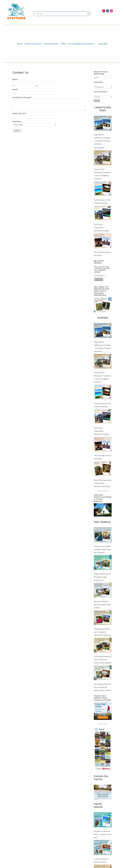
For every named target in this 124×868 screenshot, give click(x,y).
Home (20, 44)
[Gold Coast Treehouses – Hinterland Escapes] (103, 214)
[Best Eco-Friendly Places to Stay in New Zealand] (103, 590)
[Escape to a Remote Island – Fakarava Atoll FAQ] (103, 820)
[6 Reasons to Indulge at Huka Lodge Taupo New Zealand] (103, 535)
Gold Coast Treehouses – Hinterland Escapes (101, 228)
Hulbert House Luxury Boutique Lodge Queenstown (102, 577)
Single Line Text (19, 113)
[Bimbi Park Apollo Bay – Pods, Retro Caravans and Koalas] (103, 469)
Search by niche (51, 44)
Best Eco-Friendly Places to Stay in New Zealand (102, 605)
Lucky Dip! (102, 44)
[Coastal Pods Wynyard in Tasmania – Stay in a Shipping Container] (103, 158)
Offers (63, 44)
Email (15, 90)
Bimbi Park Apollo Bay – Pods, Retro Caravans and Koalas (103, 483)
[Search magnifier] (88, 14)
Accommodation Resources (81, 44)
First (14, 86)
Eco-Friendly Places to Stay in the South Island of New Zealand (103, 687)
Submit (17, 131)
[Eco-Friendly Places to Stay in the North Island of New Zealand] (103, 646)
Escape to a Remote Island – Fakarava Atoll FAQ (103, 834)
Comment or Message (22, 97)
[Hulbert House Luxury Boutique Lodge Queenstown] (103, 563)
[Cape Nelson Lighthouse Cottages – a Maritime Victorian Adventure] (103, 124)
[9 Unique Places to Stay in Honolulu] (103, 848)
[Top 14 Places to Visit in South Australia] (103, 189)
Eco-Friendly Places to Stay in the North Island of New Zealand (103, 660)
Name (15, 79)
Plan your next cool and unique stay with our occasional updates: (102, 269)
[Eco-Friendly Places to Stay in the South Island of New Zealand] (103, 673)
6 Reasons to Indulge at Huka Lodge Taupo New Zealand (102, 549)
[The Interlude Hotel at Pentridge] (103, 241)
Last (37, 86)
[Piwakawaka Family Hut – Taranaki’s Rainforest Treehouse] (103, 618)
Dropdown (17, 121)
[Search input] (61, 14)
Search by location (33, 44)
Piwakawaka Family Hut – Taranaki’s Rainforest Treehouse (102, 632)
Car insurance (99, 148)
